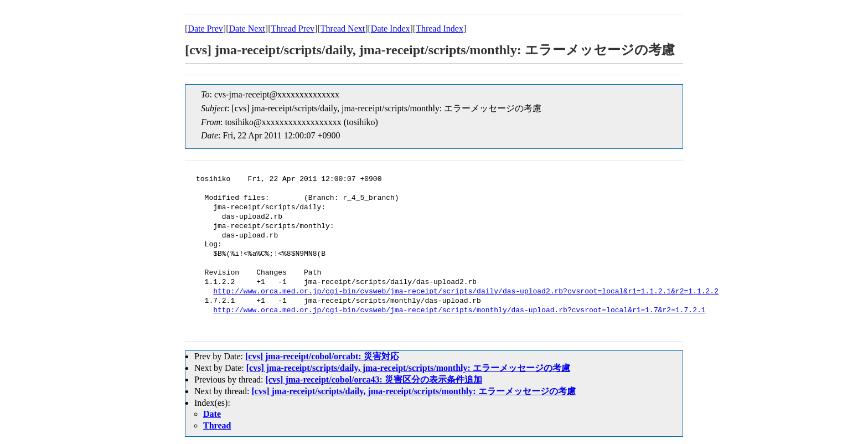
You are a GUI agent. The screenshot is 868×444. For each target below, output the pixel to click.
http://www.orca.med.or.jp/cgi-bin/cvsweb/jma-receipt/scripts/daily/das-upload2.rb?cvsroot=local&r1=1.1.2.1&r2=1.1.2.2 (466, 292)
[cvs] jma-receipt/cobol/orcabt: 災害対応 (322, 356)
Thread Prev (293, 29)
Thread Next (343, 29)
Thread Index (440, 29)
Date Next (247, 29)
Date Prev (205, 29)
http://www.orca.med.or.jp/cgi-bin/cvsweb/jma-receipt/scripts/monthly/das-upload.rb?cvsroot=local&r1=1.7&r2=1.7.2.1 (459, 311)
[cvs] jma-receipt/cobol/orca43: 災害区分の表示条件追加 (373, 380)
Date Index (391, 29)
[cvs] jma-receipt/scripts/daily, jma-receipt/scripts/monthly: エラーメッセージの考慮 (408, 368)
